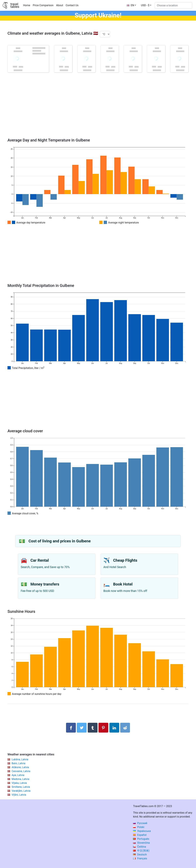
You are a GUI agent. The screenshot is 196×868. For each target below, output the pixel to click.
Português (141, 839)
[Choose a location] (173, 5)
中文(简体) (141, 851)
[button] (146, 5)
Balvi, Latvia (18, 763)
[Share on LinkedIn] (114, 728)
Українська (142, 831)
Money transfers (45, 584)
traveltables (15, 5)
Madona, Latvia (20, 779)
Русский (140, 823)
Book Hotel (123, 584)
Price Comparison (43, 5)
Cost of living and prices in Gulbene (60, 541)
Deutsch (140, 855)
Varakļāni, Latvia (21, 791)
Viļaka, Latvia (19, 783)
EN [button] (130, 5)
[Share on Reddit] (125, 728)
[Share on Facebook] (71, 728)
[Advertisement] (98, 110)
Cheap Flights (125, 560)
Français (140, 858)
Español (140, 835)
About (60, 5)
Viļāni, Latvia (19, 795)
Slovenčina (141, 843)
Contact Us (72, 5)
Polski (139, 827)
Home (27, 5)
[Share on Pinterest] (103, 728)
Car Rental (40, 560)
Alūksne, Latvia (20, 767)
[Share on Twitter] (82, 728)
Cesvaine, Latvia (21, 771)
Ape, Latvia (18, 775)
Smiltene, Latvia (21, 787)
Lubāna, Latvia (20, 759)
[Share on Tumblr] (93, 728)
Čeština (139, 847)
